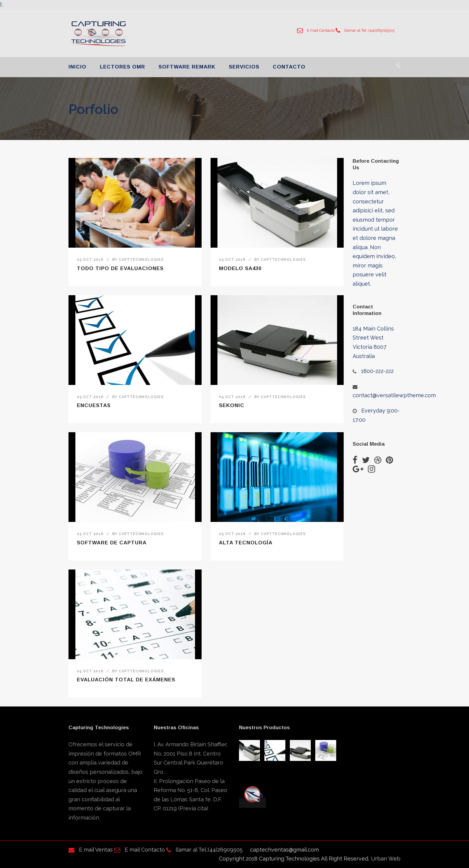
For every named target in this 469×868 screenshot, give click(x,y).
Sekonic (232, 405)
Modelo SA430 (240, 268)
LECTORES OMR (122, 67)
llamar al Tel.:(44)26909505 (365, 30)
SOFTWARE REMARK (187, 67)
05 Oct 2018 (90, 260)
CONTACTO (289, 67)
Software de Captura (112, 543)
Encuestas (94, 405)
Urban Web (386, 859)
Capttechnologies (141, 260)
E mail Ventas (91, 850)
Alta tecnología (246, 543)
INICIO (77, 67)
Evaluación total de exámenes (126, 680)
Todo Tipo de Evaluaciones (120, 268)
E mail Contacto (316, 30)
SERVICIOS (244, 67)
